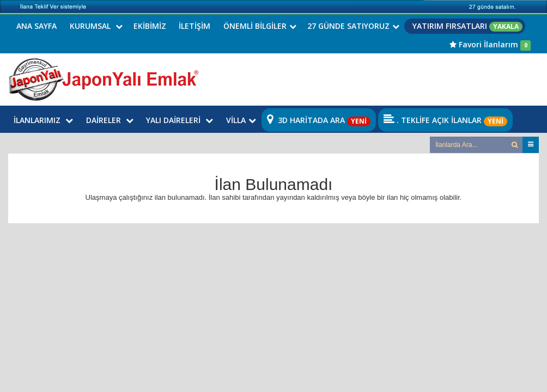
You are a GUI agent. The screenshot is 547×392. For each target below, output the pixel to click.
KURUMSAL (96, 26)
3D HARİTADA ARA (319, 120)
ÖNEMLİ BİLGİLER (260, 26)
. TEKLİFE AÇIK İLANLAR (445, 120)
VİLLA (241, 120)
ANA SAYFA (37, 26)
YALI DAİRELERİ (180, 120)
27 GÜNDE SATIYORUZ (353, 26)
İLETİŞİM (195, 26)
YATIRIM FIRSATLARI (467, 26)
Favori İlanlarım (490, 44)
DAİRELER (110, 120)
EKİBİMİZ (150, 26)
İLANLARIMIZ (43, 120)
